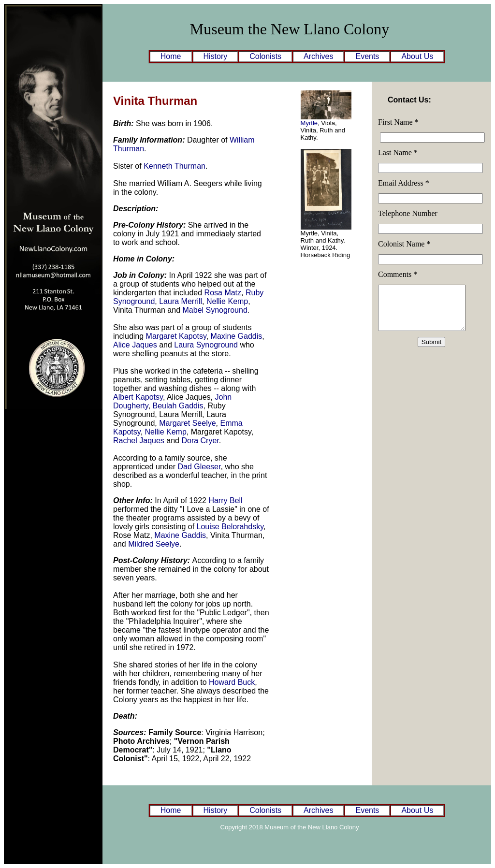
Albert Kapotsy (138, 397)
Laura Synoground (206, 345)
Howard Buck (232, 682)
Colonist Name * (404, 244)
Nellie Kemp (227, 301)
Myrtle (309, 123)
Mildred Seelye (154, 544)
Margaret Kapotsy (176, 336)
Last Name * (398, 152)
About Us (417, 56)
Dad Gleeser (199, 467)
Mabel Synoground (215, 310)
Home (171, 56)
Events (367, 56)
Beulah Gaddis (178, 406)
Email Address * (404, 183)
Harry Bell (225, 500)
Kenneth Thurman (175, 166)
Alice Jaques (135, 345)
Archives (318, 56)
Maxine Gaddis (237, 336)
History (216, 56)
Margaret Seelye (187, 423)
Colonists (265, 56)
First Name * (398, 122)
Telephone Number (408, 213)
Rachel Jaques (139, 441)
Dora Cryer (200, 441)
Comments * (398, 274)
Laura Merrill (181, 301)
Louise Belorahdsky (230, 527)
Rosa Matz (223, 293)
